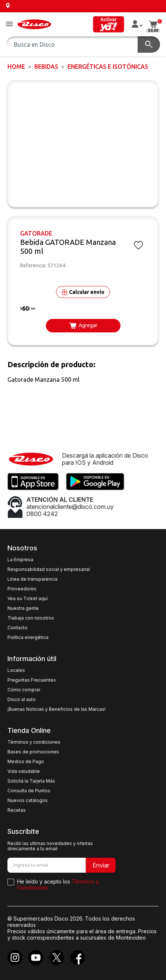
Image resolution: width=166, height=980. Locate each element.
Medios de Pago (26, 762)
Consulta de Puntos (29, 791)
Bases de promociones (33, 752)
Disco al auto (22, 700)
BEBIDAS (46, 67)
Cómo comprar (24, 690)
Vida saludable (24, 771)
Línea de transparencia (32, 579)
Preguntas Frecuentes (32, 680)
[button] (9, 24)
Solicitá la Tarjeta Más (31, 781)
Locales (16, 670)
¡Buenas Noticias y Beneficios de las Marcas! (57, 709)
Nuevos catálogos (28, 801)
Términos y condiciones (34, 742)
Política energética (28, 638)
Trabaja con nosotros (31, 618)
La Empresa (20, 560)
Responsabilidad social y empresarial (49, 569)
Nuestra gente (23, 608)
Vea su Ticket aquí (28, 599)
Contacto (18, 628)
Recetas (17, 810)
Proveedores (22, 589)
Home (16, 67)
